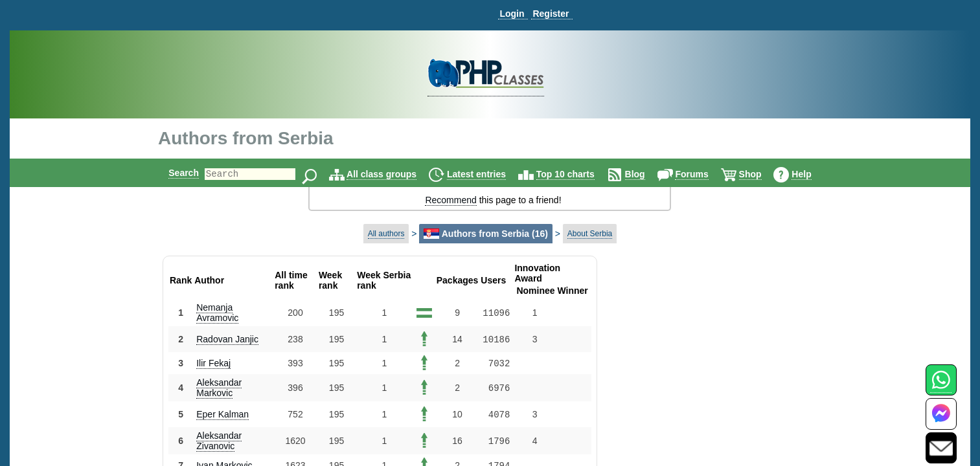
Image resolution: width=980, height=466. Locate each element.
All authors (386, 234)
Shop (761, 174)
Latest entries (487, 174)
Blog (646, 174)
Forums (702, 174)
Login (512, 14)
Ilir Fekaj (213, 363)
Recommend (450, 200)
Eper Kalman (222, 414)
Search (173, 173)
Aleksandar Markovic (219, 388)
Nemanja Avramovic (217, 313)
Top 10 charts (576, 174)
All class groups (393, 174)
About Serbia (590, 234)
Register (551, 14)
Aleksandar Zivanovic (219, 441)
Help (812, 174)
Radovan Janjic (227, 339)
